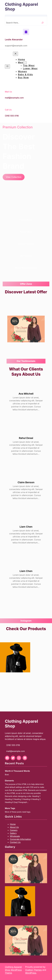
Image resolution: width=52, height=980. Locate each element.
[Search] (43, 23)
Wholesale (15, 836)
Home (13, 824)
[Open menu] (7, 66)
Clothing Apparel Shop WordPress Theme (13, 970)
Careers (14, 830)
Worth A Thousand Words (17, 771)
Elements (9, 781)
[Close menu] (15, 54)
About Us (14, 827)
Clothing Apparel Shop (21, 7)
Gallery (13, 833)
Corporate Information (20, 839)
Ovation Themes (33, 970)
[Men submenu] (25, 63)
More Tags (10, 808)
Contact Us (15, 842)
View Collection (14, 177)
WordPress (31, 973)
